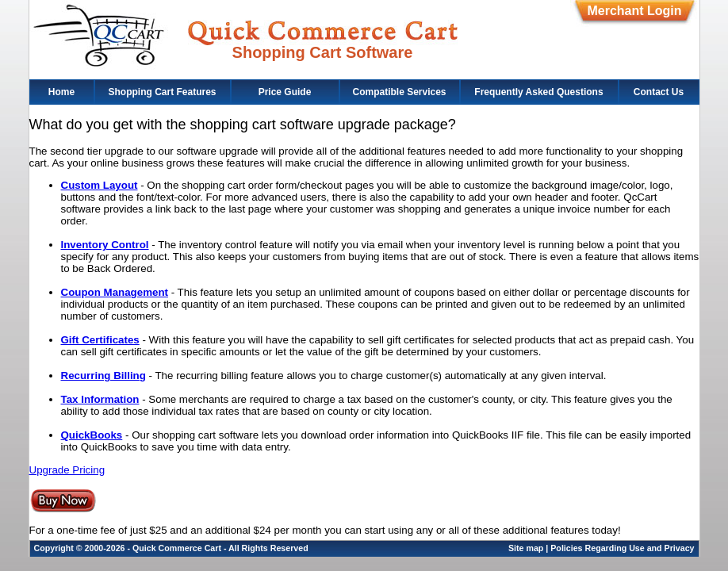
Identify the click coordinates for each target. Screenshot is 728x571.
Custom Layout (100, 185)
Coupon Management (115, 292)
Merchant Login (634, 11)
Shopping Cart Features (162, 92)
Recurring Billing (103, 376)
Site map (526, 548)
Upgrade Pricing (67, 470)
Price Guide (285, 92)
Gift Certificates (100, 340)
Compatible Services (399, 92)
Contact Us (659, 92)
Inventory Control (105, 245)
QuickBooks (92, 435)
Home (61, 92)
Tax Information (100, 399)
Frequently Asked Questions (538, 92)
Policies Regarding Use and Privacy (622, 548)
